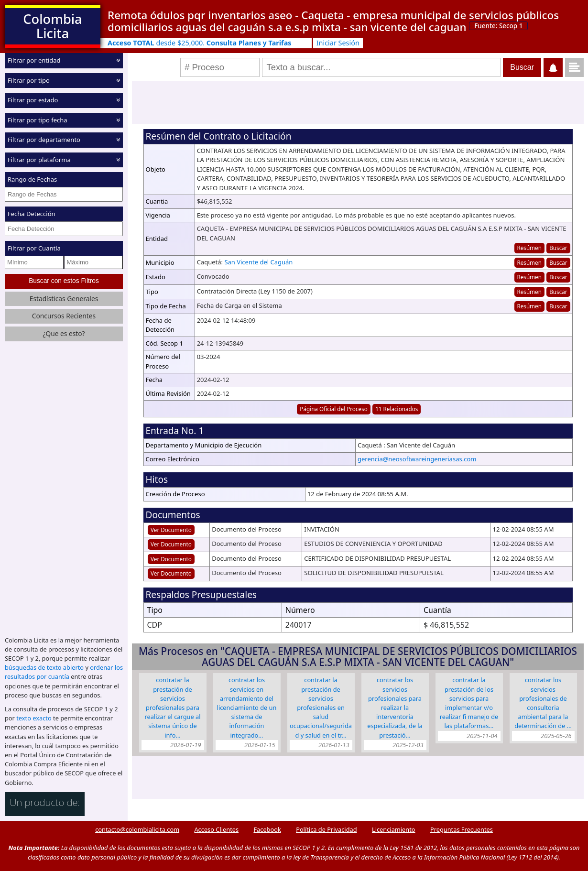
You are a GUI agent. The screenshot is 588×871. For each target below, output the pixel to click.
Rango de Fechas (32, 179)
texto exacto (34, 718)
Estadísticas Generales (64, 299)
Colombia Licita (52, 26)
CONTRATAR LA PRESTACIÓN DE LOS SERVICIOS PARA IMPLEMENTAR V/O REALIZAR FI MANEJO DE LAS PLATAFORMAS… (469, 703)
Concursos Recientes (64, 316)
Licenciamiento (394, 829)
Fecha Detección (32, 214)
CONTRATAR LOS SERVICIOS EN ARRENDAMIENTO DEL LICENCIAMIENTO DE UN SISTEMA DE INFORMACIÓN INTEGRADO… (247, 707)
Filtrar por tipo (29, 80)
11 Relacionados (397, 409)
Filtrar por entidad (34, 60)
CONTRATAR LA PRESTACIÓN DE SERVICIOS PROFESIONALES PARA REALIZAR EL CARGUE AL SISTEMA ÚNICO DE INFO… (173, 707)
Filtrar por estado (33, 100)
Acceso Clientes (216, 829)
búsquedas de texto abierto (44, 667)
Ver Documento (171, 530)
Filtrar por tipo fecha (38, 120)
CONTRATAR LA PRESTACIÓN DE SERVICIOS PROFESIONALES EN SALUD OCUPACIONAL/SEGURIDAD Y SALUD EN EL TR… (321, 707)
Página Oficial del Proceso (334, 409)
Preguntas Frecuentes (462, 829)
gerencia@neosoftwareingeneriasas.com (417, 459)
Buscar (558, 248)
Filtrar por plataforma (39, 159)
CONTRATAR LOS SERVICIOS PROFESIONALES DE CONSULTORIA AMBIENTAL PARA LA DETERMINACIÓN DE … (543, 703)
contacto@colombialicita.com (137, 829)
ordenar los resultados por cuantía (64, 672)
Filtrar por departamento (44, 140)
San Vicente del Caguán (258, 262)
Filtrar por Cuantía (34, 248)
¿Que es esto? (64, 333)
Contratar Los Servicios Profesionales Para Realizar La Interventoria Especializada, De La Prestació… (395, 707)
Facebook (267, 829)
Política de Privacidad (326, 829)
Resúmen (529, 248)
